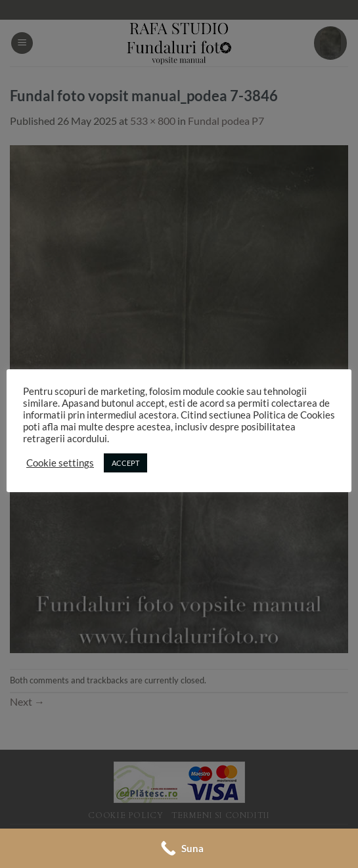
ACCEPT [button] (125, 463)
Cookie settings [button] (60, 463)
